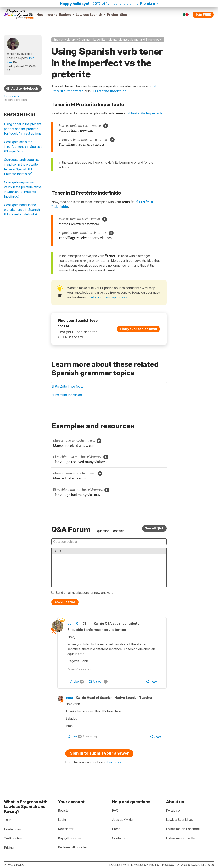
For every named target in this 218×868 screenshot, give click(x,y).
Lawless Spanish (90, 15)
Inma (69, 698)
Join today (113, 762)
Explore (67, 15)
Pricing (112, 15)
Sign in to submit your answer (99, 753)
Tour (7, 820)
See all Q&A (154, 528)
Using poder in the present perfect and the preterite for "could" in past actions (23, 129)
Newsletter (66, 829)
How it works (47, 15)
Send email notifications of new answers (84, 593)
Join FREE (203, 14)
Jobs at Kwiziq (122, 820)
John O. (73, 623)
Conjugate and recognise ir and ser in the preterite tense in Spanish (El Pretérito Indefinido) (22, 167)
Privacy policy (15, 865)
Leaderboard (13, 829)
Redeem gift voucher (73, 847)
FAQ (115, 810)
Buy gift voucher (70, 838)
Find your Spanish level (138, 329)
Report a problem (15, 100)
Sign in (125, 15)
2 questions (11, 96)
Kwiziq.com (174, 810)
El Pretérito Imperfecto (145, 113)
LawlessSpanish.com (181, 820)
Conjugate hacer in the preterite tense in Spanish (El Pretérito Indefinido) (22, 210)
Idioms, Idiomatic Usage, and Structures (134, 40)
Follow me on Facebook (183, 829)
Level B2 (99, 40)
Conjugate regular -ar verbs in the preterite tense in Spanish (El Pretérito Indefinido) (23, 189)
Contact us (120, 838)
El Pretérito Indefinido (109, 91)
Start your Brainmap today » (107, 297)
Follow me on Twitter (181, 838)
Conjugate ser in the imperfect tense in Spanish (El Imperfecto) (23, 147)
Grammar (85, 40)
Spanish (59, 40)
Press (116, 829)
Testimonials (13, 838)
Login (62, 820)
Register (64, 810)
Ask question (65, 602)
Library (71, 40)
